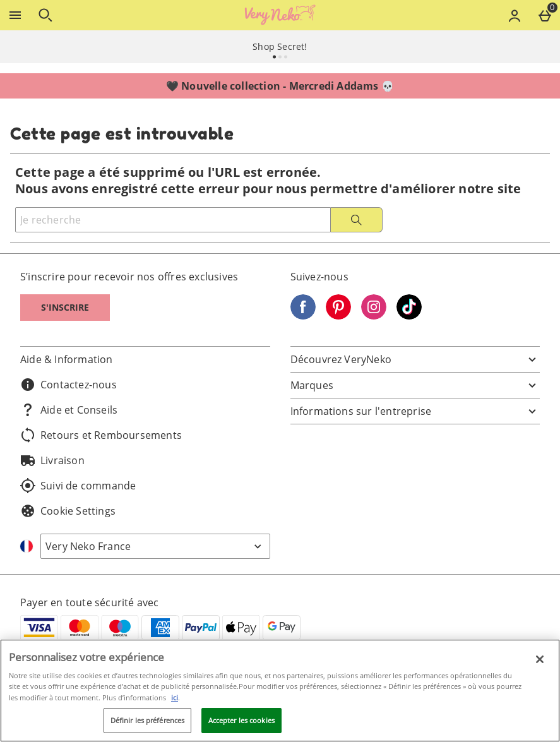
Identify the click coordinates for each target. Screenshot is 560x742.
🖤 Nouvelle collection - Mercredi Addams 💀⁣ (280, 86)
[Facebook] (303, 316)
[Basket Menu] (545, 15)
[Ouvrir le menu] (15, 15)
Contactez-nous (69, 385)
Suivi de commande (78, 486)
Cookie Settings (68, 511)
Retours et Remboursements (101, 435)
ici (175, 697)
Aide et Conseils (69, 410)
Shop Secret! (280, 46)
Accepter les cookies (241, 720)
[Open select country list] (155, 546)
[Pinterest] (338, 316)
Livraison (52, 460)
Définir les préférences (148, 720)
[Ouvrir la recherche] (45, 15)
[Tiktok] (409, 316)
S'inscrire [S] (65, 307)
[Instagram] (374, 316)
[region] (280, 691)
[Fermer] (540, 659)
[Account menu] (515, 15)
